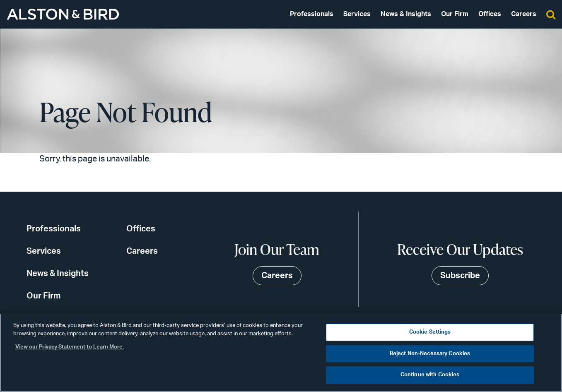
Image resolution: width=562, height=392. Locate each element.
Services (357, 14)
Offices (490, 14)
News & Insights (406, 14)
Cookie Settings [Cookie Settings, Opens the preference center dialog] (430, 332)
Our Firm (455, 14)
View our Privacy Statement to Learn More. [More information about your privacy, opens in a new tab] (70, 347)
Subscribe (460, 276)
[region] (281, 353)
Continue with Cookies (430, 375)
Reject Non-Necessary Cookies (430, 354)
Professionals (312, 14)
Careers (524, 14)
